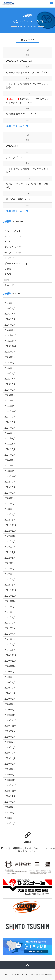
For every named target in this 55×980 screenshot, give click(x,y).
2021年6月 (10, 623)
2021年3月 (10, 639)
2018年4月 (10, 823)
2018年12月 (11, 780)
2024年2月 (10, 455)
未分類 (8, 274)
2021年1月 (10, 650)
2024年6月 (10, 433)
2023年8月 (10, 487)
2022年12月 (11, 525)
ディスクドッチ (13, 253)
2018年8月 (10, 802)
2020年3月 (10, 699)
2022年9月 (10, 542)
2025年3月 (10, 384)
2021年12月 (11, 590)
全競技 (8, 269)
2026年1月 (10, 330)
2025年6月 (10, 368)
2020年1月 (10, 710)
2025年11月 (11, 341)
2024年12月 (11, 401)
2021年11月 (11, 596)
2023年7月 (10, 493)
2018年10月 (11, 791)
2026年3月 (10, 319)
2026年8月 (10, 303)
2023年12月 (11, 466)
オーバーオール (13, 236)
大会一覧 (9, 285)
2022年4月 (10, 569)
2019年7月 (10, 742)
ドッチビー (10, 258)
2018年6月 (10, 813)
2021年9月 (10, 607)
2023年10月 (11, 477)
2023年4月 (10, 504)
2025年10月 (11, 346)
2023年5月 (10, 498)
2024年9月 (10, 417)
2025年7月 (10, 363)
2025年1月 (10, 395)
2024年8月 (10, 422)
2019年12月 (11, 715)
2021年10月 (11, 601)
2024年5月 (10, 439)
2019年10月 (11, 726)
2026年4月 (10, 314)
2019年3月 (10, 764)
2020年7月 (10, 683)
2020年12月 (11, 655)
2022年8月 (10, 547)
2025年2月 (10, 390)
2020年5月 (10, 688)
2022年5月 (10, 563)
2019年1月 (10, 775)
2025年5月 (10, 374)
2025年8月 (10, 357)
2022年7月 (10, 552)
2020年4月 (10, 693)
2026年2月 (10, 325)
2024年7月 (10, 428)
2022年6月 (10, 558)
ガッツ (8, 242)
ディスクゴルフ (13, 247)
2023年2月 (10, 514)
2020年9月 (10, 672)
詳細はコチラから (15, 126)
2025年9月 (10, 352)
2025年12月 (11, 336)
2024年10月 (11, 411)
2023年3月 (10, 509)
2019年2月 (10, 769)
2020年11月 (11, 661)
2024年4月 (10, 444)
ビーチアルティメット (16, 263)
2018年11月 (11, 786)
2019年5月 (10, 753)
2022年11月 (11, 531)
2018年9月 (10, 796)
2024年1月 (10, 460)
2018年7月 (10, 807)
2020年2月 (10, 704)
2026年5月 (10, 308)
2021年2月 (10, 645)
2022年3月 (10, 574)
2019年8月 (10, 737)
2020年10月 (11, 666)
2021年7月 (10, 617)
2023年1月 (10, 520)
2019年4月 (10, 758)
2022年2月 (10, 580)
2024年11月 (11, 406)
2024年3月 (10, 449)
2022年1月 (10, 585)
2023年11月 (11, 471)
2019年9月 (10, 731)
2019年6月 (10, 748)
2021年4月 (10, 634)
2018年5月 (10, 818)
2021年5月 (10, 628)
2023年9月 (10, 482)
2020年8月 (10, 677)
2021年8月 (10, 612)
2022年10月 (11, 536)
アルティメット (13, 231)
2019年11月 (11, 720)
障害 (7, 280)
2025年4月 (10, 379)
